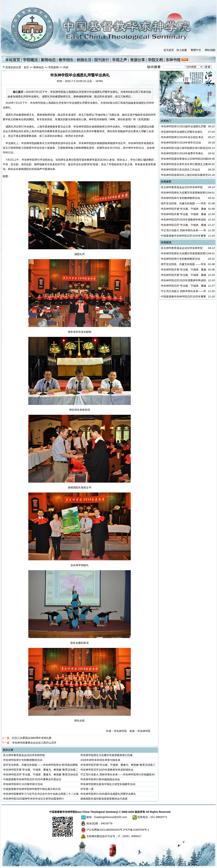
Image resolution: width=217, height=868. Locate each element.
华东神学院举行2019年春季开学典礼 (182, 153)
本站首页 (13, 60)
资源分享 (137, 60)
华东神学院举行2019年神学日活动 (181, 143)
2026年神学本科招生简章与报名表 (100, 760)
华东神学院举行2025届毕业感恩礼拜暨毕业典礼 (108, 794)
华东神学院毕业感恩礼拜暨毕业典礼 (182, 132)
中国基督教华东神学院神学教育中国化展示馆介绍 (32, 789)
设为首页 (169, 50)
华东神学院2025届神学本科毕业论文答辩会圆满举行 (33, 799)
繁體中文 (196, 50)
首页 (26, 67)
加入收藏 (182, 50)
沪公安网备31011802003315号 (104, 830)
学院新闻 (53, 67)
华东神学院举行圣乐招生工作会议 (180, 170)
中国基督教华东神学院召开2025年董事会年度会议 (32, 779)
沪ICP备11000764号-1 (136, 830)
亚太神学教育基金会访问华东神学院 (24, 755)
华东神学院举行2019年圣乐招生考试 (182, 137)
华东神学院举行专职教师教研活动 (23, 760)
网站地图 (210, 50)
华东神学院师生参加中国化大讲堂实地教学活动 (108, 784)
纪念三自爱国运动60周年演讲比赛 (32, 738)
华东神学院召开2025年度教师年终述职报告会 (107, 770)
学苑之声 (120, 60)
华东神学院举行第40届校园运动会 (100, 779)
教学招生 (66, 60)
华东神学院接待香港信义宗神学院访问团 (184, 159)
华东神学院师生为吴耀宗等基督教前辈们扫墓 (107, 755)
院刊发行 (102, 60)
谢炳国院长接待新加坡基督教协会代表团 (104, 799)
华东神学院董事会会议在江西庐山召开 (34, 743)
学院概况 (30, 60)
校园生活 (84, 60)
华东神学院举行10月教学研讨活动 (23, 784)
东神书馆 (173, 60)
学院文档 (155, 60)
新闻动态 (48, 60)
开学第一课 (87, 789)
